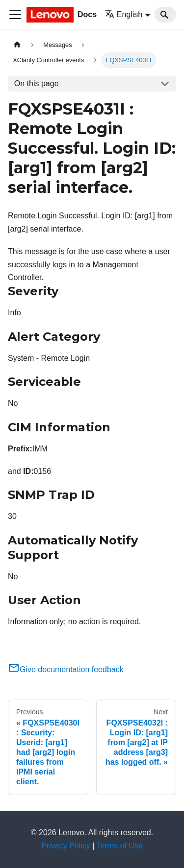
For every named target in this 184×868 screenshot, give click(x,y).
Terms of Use (120, 846)
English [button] (123, 14)
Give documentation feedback (66, 669)
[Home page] (17, 45)
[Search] (165, 15)
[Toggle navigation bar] (15, 15)
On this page (37, 83)
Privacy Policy (66, 846)
